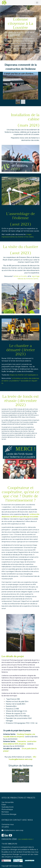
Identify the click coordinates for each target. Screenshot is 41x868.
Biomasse (5, 812)
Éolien (4, 805)
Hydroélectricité (8, 807)
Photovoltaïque (7, 809)
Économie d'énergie (9, 814)
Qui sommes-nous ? (26, 839)
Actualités (5, 827)
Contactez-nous (8, 824)
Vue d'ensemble (8, 802)
